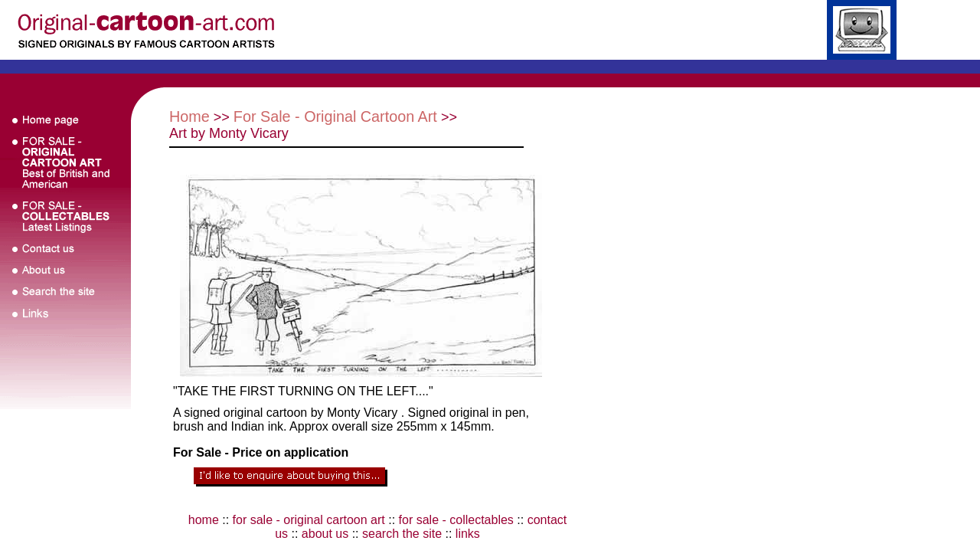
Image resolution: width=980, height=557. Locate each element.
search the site (402, 534)
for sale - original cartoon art (309, 520)
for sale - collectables (456, 520)
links (468, 534)
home (204, 520)
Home (189, 116)
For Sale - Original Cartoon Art (335, 116)
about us (325, 534)
